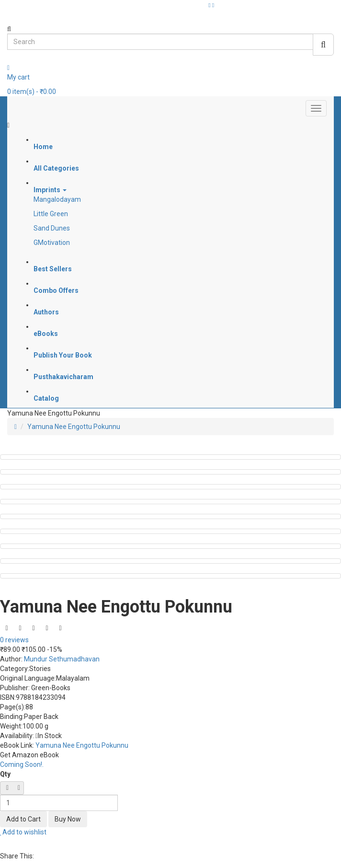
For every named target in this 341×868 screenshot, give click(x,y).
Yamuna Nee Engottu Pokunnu (74, 427)
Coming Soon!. (22, 764)
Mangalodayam (57, 199)
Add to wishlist (23, 832)
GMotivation (52, 243)
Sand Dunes (52, 228)
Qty (5, 774)
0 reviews (14, 640)
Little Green (51, 214)
